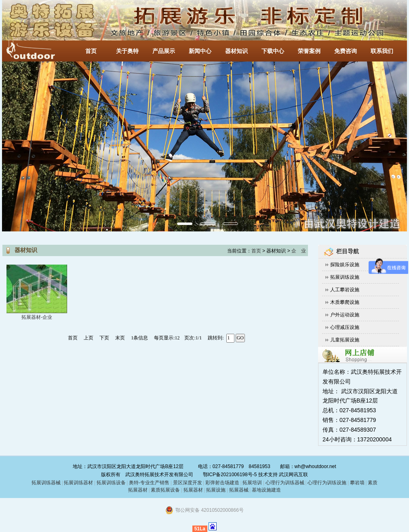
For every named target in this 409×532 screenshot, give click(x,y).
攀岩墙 (357, 483)
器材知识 (236, 51)
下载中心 (273, 51)
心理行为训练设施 (327, 483)
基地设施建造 (266, 490)
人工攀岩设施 (345, 290)
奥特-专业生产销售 (149, 483)
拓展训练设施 (345, 277)
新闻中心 (200, 51)
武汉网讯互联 (293, 475)
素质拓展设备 (165, 490)
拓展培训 (252, 483)
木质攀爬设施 (345, 302)
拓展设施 (216, 490)
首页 (91, 51)
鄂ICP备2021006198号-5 (230, 475)
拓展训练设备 (111, 483)
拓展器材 (193, 490)
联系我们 (382, 51)
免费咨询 (346, 51)
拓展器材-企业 (37, 317)
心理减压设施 (345, 327)
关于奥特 (127, 51)
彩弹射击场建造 (222, 483)
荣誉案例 (309, 51)
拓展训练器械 (46, 483)
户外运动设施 (345, 315)
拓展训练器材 (78, 483)
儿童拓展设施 (345, 340)
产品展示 (164, 51)
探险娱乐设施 (345, 265)
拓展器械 (239, 490)
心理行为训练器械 (285, 483)
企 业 (299, 251)
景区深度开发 (188, 483)
